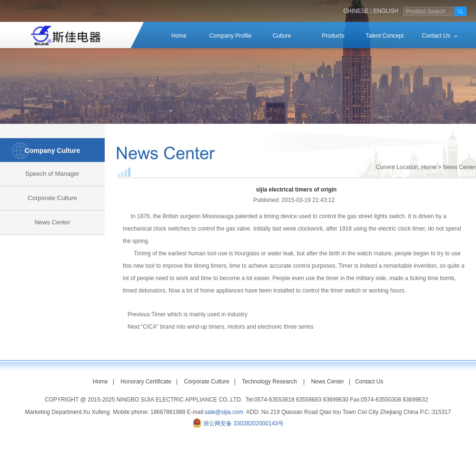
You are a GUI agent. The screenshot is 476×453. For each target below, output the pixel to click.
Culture (282, 36)
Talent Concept (385, 36)
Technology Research (269, 382)
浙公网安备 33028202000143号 (243, 423)
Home (179, 36)
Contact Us (436, 36)
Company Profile (231, 36)
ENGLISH (386, 11)
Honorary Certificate (146, 382)
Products (333, 36)
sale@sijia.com (224, 412)
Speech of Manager (52, 174)
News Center (52, 222)
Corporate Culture (52, 198)
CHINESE (356, 11)
